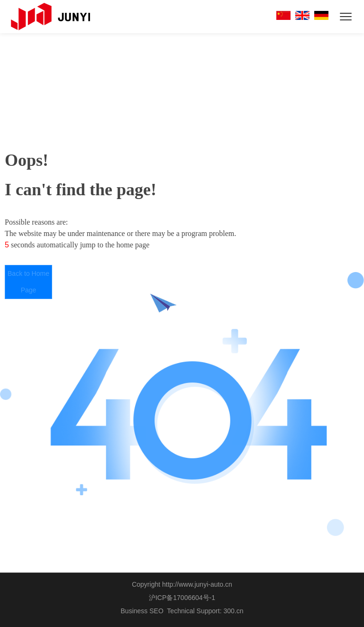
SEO (156, 611)
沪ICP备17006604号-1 (182, 598)
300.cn (233, 611)
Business (134, 611)
